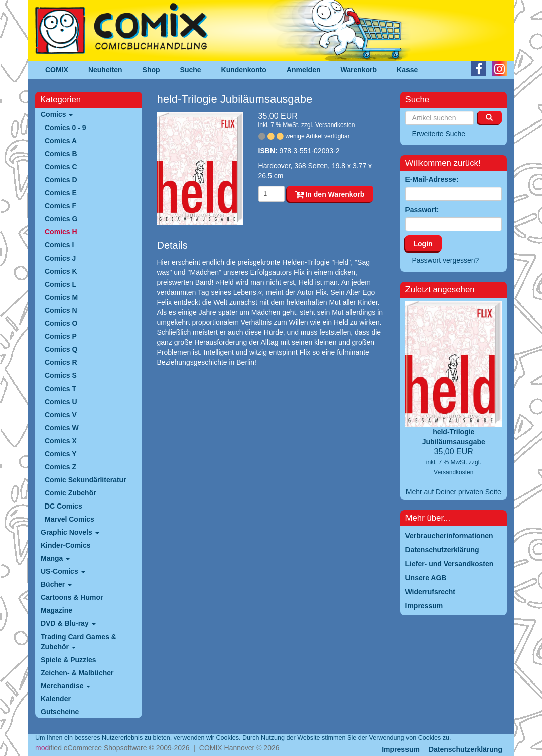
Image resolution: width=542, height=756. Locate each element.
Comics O (61, 323)
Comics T (60, 389)
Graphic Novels (70, 532)
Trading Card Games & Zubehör (79, 642)
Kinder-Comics (66, 545)
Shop (151, 70)
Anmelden (304, 70)
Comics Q (61, 349)
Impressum (401, 749)
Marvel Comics (70, 519)
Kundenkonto (244, 70)
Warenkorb (359, 70)
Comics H (61, 232)
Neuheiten (105, 70)
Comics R (61, 362)
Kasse (407, 70)
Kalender (56, 699)
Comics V (61, 415)
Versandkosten (335, 125)
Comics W (62, 428)
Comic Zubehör (71, 493)
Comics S (61, 375)
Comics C (61, 167)
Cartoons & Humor (72, 597)
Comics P (61, 336)
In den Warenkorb (330, 194)
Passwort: (422, 210)
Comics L (60, 284)
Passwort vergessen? (446, 260)
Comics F (60, 206)
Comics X (61, 441)
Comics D (61, 180)
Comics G (61, 219)
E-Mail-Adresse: (432, 179)
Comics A (61, 141)
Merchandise (65, 686)
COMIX (57, 70)
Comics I (59, 245)
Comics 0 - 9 (65, 128)
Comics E (61, 193)
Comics (57, 114)
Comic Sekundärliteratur (86, 480)
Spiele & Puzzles (68, 660)
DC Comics (63, 506)
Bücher (56, 584)
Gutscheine (60, 712)
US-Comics (63, 571)
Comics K (61, 271)
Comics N (61, 310)
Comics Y (61, 454)
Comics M (61, 297)
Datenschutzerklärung (465, 749)
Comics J (60, 258)
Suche (191, 70)
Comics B (61, 154)
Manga (55, 558)
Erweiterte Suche (439, 134)
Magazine (56, 610)
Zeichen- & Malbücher (77, 673)
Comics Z (60, 467)
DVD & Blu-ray (68, 623)
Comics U (61, 402)
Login (423, 244)
